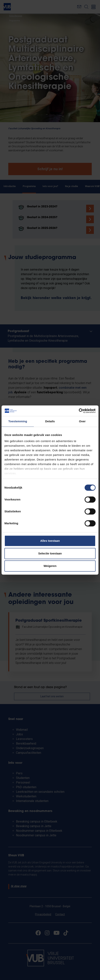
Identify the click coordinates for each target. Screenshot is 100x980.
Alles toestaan (50, 541)
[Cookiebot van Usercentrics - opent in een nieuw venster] (79, 411)
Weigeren (50, 566)
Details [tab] (50, 421)
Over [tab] (82, 421)
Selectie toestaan (50, 553)
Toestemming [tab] (18, 421)
